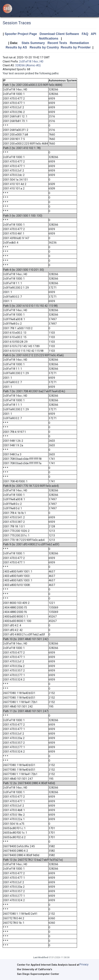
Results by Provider (76, 47)
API (93, 34)
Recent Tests (57, 43)
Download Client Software (59, 34)
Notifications (49, 38)
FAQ (85, 34)
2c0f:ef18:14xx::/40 (31, 61)
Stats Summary (33, 43)
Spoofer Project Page (21, 34)
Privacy (84, 964)
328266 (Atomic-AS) (28, 65)
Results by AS (16, 47)
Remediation (79, 43)
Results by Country (44, 47)
